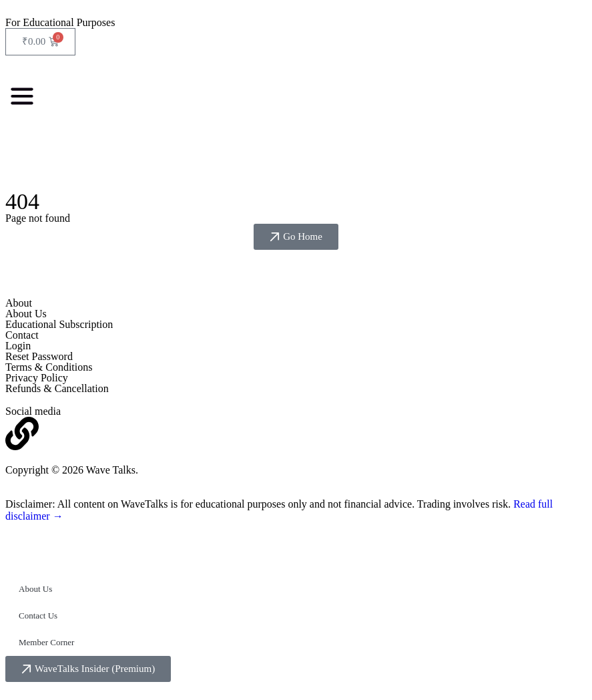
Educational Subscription (59, 324)
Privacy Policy (37, 378)
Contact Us (38, 616)
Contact (22, 335)
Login (18, 346)
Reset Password (39, 356)
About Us (26, 314)
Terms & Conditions (49, 367)
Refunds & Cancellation (57, 388)
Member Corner (46, 642)
